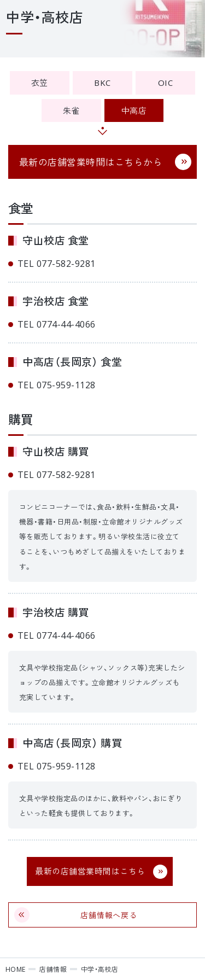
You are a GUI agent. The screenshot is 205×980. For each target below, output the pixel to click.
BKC (102, 83)
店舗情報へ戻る (109, 915)
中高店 (134, 110)
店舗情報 (53, 969)
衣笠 (40, 83)
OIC (165, 83)
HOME (15, 969)
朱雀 (71, 110)
